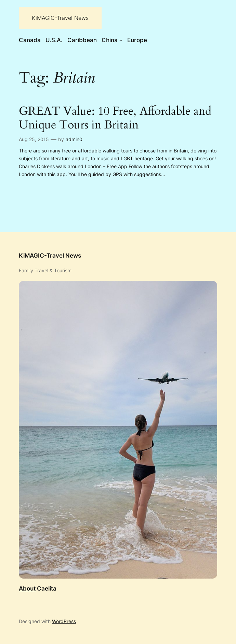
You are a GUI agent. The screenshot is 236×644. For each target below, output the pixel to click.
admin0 (74, 139)
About (27, 589)
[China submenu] (121, 40)
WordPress (64, 621)
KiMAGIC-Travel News (60, 18)
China (110, 40)
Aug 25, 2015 (34, 139)
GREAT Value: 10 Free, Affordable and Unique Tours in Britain (115, 118)
